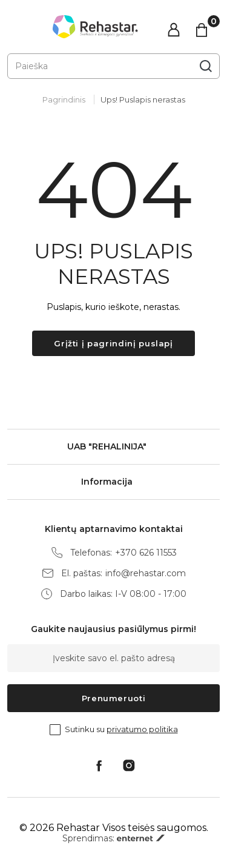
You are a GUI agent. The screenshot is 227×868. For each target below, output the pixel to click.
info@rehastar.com (146, 574)
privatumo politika (142, 729)
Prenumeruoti (114, 698)
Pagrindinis (64, 99)
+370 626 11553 (146, 553)
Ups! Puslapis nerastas (143, 99)
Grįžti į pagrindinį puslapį (113, 343)
